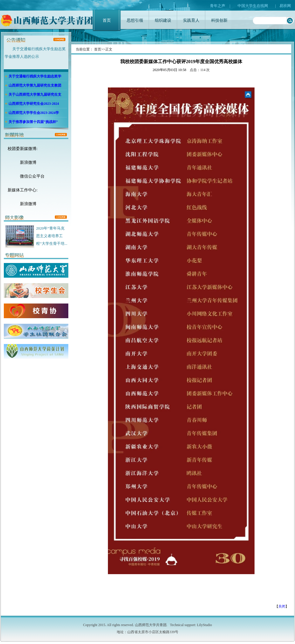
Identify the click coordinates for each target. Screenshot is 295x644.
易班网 (285, 6)
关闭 (282, 606)
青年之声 (218, 6)
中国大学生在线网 (253, 6)
